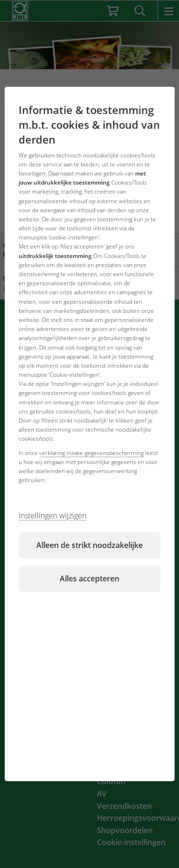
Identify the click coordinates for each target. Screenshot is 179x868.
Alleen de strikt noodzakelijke (89, 545)
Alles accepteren (89, 579)
